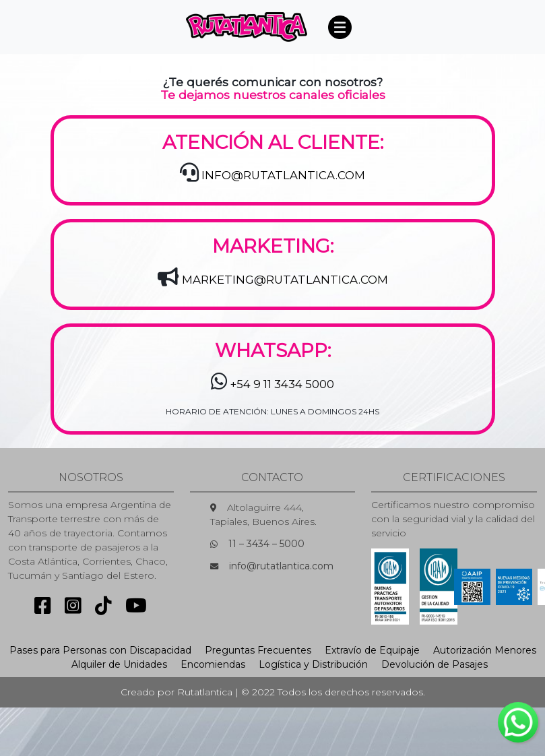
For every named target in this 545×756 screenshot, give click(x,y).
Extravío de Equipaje (372, 650)
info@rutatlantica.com (281, 566)
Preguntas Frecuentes (258, 650)
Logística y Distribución (313, 664)
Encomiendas (213, 664)
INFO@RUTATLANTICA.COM (283, 175)
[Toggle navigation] (340, 27)
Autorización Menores (485, 650)
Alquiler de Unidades (119, 664)
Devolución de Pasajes (435, 664)
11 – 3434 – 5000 (266, 544)
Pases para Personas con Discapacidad (100, 650)
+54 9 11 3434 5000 (282, 384)
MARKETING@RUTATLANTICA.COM (285, 280)
